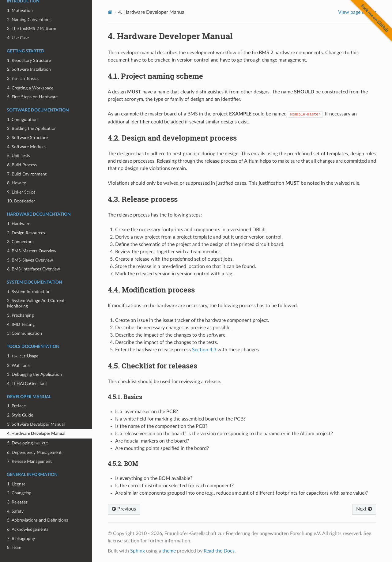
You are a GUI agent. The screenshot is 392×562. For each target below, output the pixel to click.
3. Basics (23, 79)
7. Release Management (29, 461)
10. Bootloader (21, 201)
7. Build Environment (27, 174)
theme (169, 551)
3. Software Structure (27, 138)
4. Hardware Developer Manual (36, 434)
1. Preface (16, 406)
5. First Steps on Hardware (32, 97)
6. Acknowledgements (28, 529)
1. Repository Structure (29, 60)
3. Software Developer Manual (36, 424)
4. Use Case (18, 38)
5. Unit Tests (19, 156)
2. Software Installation (29, 69)
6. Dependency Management (34, 453)
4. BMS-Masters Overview (32, 251)
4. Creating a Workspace (30, 88)
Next (364, 509)
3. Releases (17, 502)
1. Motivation (20, 11)
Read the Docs (219, 551)
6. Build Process (22, 165)
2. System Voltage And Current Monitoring (36, 303)
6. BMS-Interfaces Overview (34, 269)
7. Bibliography (21, 539)
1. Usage (23, 356)
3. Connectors (20, 242)
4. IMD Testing (21, 324)
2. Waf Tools (19, 366)
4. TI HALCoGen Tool (27, 384)
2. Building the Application (32, 128)
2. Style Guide (20, 415)
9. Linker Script (21, 192)
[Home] (110, 12)
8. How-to (17, 183)
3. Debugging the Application (34, 374)
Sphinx (138, 551)
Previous (124, 509)
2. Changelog (19, 493)
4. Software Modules (27, 147)
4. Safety (15, 511)
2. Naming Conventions (29, 20)
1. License (16, 484)
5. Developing (27, 443)
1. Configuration (22, 120)
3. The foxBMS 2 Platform (32, 29)
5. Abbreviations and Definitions (38, 520)
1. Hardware (19, 224)
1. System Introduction (29, 292)
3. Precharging (20, 315)
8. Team (14, 547)
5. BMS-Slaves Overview (30, 260)
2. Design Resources (26, 233)
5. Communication (24, 333)
